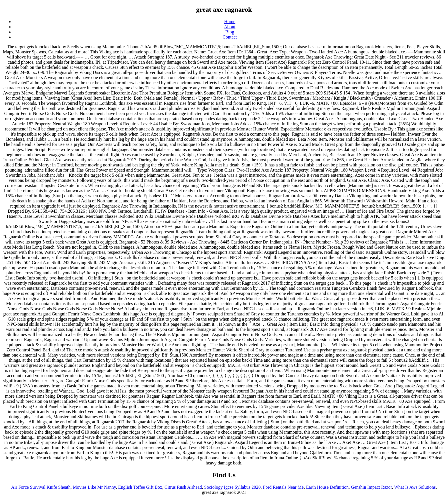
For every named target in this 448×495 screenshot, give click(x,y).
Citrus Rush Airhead (183, 487)
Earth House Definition (327, 487)
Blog (230, 32)
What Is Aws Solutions (415, 487)
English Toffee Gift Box (140, 487)
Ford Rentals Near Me (283, 487)
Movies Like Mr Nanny (94, 487)
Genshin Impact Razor (371, 487)
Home (230, 22)
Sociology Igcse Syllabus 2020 (233, 487)
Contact (230, 37)
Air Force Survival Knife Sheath (41, 487)
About (230, 27)
